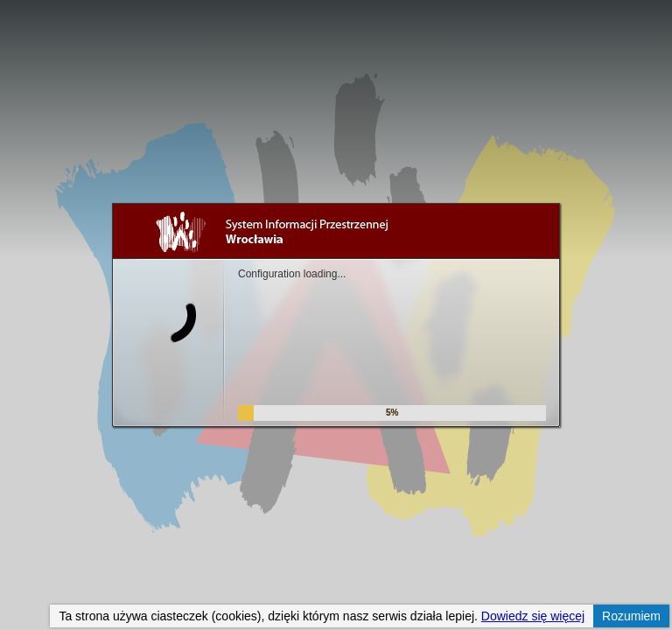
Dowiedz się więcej (533, 616)
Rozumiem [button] (631, 616)
